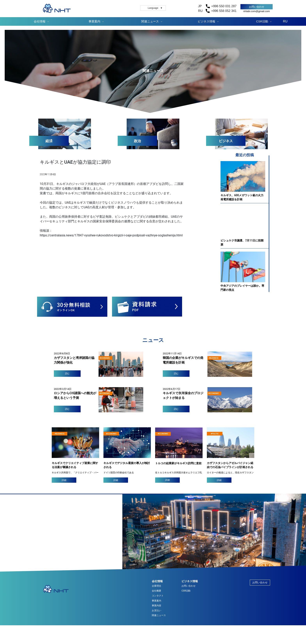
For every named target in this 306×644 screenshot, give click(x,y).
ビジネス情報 (206, 21)
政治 (137, 141)
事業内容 (157, 606)
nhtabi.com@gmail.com (256, 11)
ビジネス (226, 141)
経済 (49, 141)
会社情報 (40, 21)
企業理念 (157, 586)
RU (285, 21)
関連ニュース (150, 21)
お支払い (157, 611)
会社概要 (157, 591)
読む (67, 373)
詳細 (64, 480)
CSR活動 (262, 21)
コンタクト (158, 596)
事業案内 (94, 21)
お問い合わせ (257, 7)
